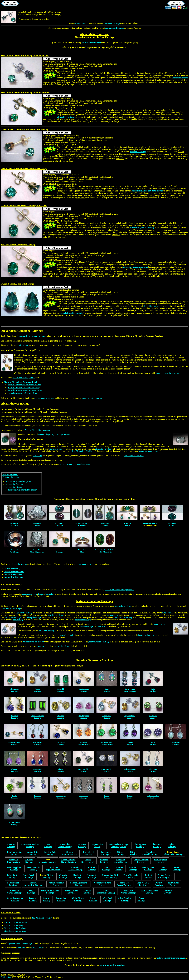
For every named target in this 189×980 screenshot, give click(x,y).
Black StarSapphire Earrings (54, 869)
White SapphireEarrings (107, 770)
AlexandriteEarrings (60, 551)
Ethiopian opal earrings (123, 617)
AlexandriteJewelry (127, 524)
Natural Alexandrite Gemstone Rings (23, 393)
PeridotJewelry (149, 876)
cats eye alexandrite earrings (65, 336)
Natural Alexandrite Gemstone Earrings (145, 336)
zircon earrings (113, 615)
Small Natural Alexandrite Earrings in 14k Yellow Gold (25, 92)
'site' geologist (37, 948)
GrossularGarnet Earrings (121, 861)
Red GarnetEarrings (37, 743)
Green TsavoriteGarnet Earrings (68, 861)
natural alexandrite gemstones (168, 373)
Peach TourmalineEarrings (131, 876)
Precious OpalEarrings (143, 884)
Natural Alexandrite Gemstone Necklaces (25, 390)
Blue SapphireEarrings (84, 690)
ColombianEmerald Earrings (150, 853)
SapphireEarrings (87, 892)
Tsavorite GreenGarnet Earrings (107, 743)
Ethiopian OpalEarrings (14, 823)
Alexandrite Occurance (15, 484)
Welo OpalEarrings (107, 899)
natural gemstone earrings (92, 398)
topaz (35, 594)
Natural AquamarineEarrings (79, 884)
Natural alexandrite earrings (29, 12)
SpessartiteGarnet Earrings (128, 892)
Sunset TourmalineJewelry (149, 892)
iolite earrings (103, 626)
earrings (42, 646)
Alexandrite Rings (12, 569)
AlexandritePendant (105, 524)
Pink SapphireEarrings (84, 717)
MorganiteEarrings (92, 876)
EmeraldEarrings (60, 690)
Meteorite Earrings (47, 862)
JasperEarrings (177, 869)
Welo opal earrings (33, 617)
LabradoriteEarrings (12, 876)
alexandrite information (134, 456)
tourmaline (50, 594)
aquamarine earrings (24, 613)
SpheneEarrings (130, 797)
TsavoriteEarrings (33, 899)
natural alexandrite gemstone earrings (147, 191)
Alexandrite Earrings (115, 28)
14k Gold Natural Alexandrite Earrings (18, 245)
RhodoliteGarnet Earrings (14, 892)
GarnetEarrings (93, 899)
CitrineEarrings (60, 770)
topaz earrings (159, 624)
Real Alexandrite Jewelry (42, 918)
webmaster (21, 948)
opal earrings (18, 620)
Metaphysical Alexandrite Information (21, 490)
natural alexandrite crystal (149, 451)
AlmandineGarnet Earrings (65, 845)
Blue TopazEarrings (153, 770)
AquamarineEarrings (107, 717)
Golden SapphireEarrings (141, 861)
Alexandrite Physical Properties (19, 481)
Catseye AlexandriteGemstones (82, 524)
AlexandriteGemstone (60, 524)
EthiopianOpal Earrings (13, 861)
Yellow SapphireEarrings (130, 770)
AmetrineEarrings (11, 845)
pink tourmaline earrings (147, 635)
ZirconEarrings (141, 899)
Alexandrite (80, 23)
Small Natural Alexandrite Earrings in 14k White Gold (25, 56)
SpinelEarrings (172, 845)
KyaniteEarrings (133, 869)
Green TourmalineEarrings (37, 717)
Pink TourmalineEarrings (153, 797)
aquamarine (27, 594)
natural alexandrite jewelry (24, 378)
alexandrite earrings (180, 78)
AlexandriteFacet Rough (14, 551)
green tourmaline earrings (99, 642)
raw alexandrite (56, 449)
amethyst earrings (55, 615)
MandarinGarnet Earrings (84, 743)
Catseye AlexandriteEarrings (30, 845)
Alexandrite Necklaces (14, 572)
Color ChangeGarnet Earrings (130, 690)
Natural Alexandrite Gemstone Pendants (24, 385)
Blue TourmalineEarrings (14, 743)
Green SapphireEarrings (84, 770)
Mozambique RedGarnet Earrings (110, 876)
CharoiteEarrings (14, 770)
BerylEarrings (48, 845)
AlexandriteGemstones (172, 524)
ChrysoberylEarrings (88, 853)
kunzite (41, 594)
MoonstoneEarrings (175, 743)
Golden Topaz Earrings (61, 797)
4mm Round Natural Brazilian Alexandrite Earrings (24, 169)
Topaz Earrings (37, 690)
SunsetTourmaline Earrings (106, 892)
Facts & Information (11, 476)
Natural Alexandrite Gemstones (38, 430)
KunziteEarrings (119, 869)
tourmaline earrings (123, 606)
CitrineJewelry (133, 853)
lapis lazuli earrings (47, 631)
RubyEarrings (153, 690)
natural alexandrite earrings (71, 313)
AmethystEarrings (130, 743)
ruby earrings (168, 613)
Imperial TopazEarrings (130, 717)
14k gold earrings (62, 646)
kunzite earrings (86, 626)
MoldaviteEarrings (77, 876)
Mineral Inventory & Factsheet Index (75, 464)
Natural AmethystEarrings (56, 884)
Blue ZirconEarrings (157, 845)
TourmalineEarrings (153, 717)
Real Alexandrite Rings (14, 925)
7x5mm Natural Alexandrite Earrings (17, 284)
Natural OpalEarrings (13, 884)
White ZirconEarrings (78, 899)
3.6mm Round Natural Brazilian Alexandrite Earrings (25, 129)
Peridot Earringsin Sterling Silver (165, 876)
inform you (23, 345)
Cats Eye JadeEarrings (50, 853)
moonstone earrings (83, 620)
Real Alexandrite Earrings (15, 931)
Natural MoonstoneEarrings (102, 884)
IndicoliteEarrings (92, 869)
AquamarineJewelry (98, 845)
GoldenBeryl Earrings (88, 861)
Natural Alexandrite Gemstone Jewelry (21, 382)
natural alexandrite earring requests (119, 590)
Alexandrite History (14, 487)
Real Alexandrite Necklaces (83, 451)
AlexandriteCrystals (37, 524)
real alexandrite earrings (28, 15)
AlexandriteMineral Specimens (37, 551)
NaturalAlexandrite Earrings (34, 884)
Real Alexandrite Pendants (15, 928)
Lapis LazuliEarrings (37, 770)
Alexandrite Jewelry (150, 523)
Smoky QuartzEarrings (71, 892)
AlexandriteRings (82, 551)
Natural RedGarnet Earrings (124, 884)
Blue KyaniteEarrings (61, 743)
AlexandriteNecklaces (14, 524)
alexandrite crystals (103, 449)
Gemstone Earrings (112, 23)
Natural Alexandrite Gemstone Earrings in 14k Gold (24, 206)
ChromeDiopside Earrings (69, 853)
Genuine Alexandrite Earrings (69, 42)
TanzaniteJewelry (168, 892)
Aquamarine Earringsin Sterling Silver (118, 845)
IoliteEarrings (153, 743)
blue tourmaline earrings (11, 608)
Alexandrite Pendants (14, 574)
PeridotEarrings (14, 797)
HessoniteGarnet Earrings (75, 869)
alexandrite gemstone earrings (92, 47)
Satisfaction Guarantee (91, 42)
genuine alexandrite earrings (20, 943)
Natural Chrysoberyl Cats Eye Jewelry (54, 434)
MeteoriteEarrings (63, 876)
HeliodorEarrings (60, 717)
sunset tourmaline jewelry (33, 642)
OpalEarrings (107, 690)
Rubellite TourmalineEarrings (50, 892)
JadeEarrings (163, 869)
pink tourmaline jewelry (65, 635)
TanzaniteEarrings (14, 717)
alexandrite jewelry (19, 564)
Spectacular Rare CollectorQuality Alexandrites (105, 551)
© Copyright (6, 977)
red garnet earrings (13, 617)
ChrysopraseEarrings (105, 853)
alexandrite (37, 456)
